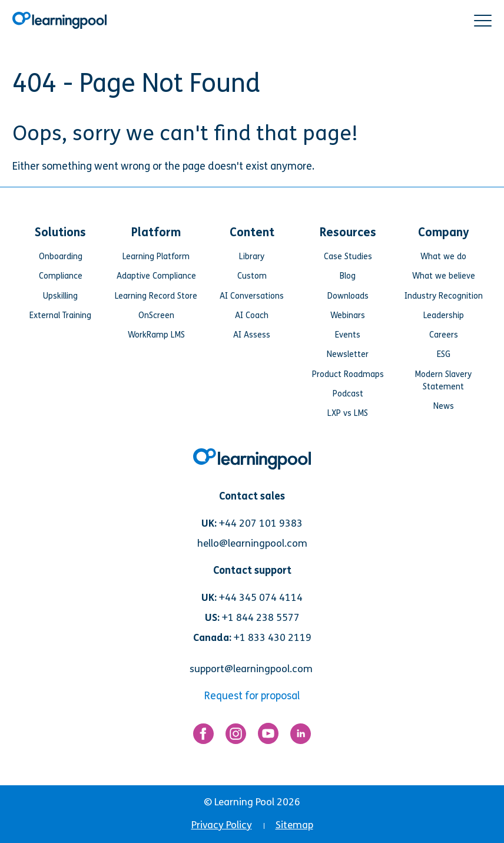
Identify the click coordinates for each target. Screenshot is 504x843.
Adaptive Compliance (156, 276)
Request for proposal (252, 696)
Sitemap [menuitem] (294, 825)
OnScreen (156, 315)
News (444, 406)
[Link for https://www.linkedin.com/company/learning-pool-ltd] (301, 737)
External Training (60, 315)
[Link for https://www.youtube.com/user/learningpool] (268, 736)
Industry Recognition (444, 296)
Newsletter (348, 354)
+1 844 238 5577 (261, 618)
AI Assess (252, 335)
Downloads (348, 296)
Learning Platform (156, 257)
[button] (483, 21)
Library (252, 257)
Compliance (61, 276)
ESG (444, 354)
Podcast (348, 394)
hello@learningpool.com (252, 543)
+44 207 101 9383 (261, 523)
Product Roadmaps (348, 374)
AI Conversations (252, 296)
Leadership (444, 315)
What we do (443, 257)
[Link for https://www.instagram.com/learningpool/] (236, 737)
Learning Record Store (156, 296)
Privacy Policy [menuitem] (222, 825)
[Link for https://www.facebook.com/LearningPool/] (203, 737)
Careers (444, 335)
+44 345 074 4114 (261, 598)
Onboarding (61, 257)
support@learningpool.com (251, 669)
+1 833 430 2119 (273, 638)
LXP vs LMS (348, 413)
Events (348, 335)
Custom (252, 276)
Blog (348, 276)
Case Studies (348, 257)
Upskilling (60, 296)
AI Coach (252, 315)
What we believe (444, 276)
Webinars (348, 315)
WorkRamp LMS (156, 335)
